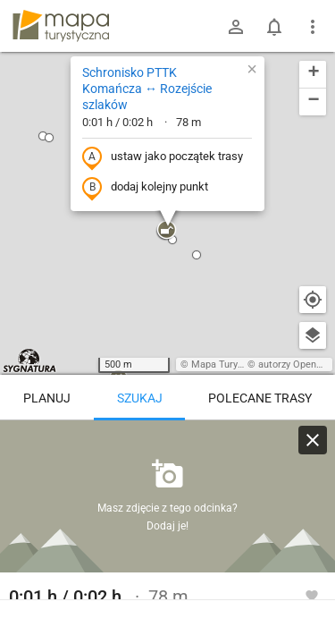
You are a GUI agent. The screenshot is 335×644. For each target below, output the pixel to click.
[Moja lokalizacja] (313, 300)
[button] (166, 231)
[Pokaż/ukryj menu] (313, 27)
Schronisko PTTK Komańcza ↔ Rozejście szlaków (147, 89)
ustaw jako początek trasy (163, 157)
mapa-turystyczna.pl (61, 26)
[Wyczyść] (313, 440)
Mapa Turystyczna (231, 364)
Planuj (47, 398)
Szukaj (140, 398)
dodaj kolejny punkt (145, 188)
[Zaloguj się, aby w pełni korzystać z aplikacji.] (312, 595)
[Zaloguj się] (236, 27)
